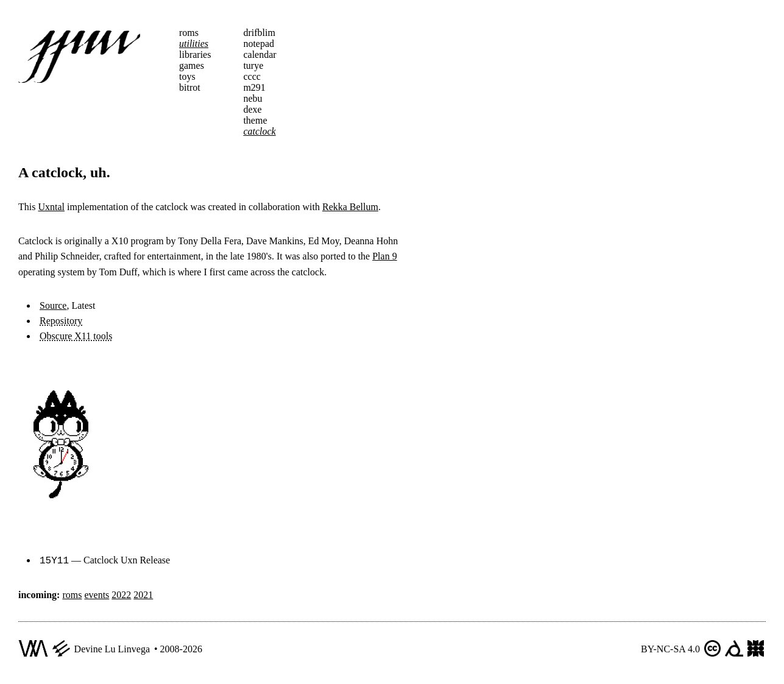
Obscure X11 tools (76, 336)
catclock (259, 131)
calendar (260, 55)
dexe (252, 109)
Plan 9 (384, 256)
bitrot (190, 87)
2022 (121, 594)
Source (53, 305)
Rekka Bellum (350, 207)
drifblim (259, 33)
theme (255, 120)
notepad (259, 44)
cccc (252, 76)
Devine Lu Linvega (112, 648)
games (192, 65)
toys (187, 76)
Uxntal (51, 207)
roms (189, 33)
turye (253, 65)
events (97, 594)
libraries (195, 55)
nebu (253, 98)
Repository (61, 321)
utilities (194, 44)
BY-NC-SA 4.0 (670, 648)
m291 (254, 87)
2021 (143, 594)
